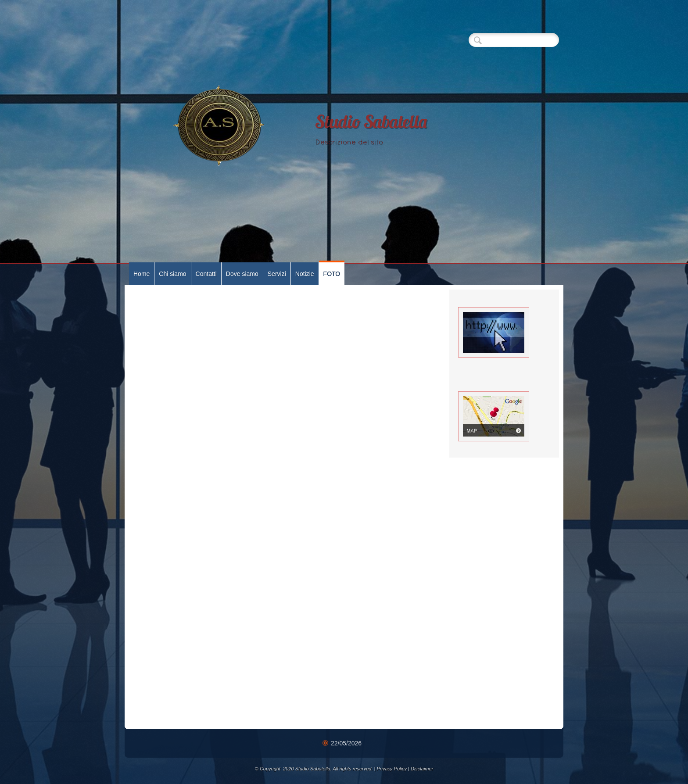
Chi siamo (172, 274)
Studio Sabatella (371, 124)
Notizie (305, 274)
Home (142, 274)
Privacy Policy (391, 769)
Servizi (277, 274)
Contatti (206, 274)
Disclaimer (422, 769)
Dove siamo (242, 274)
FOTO (332, 274)
